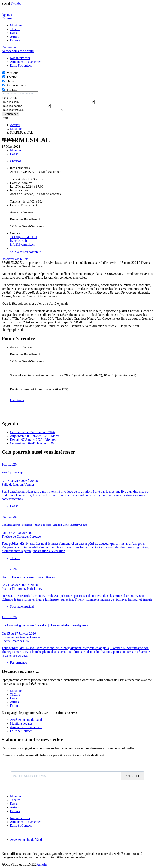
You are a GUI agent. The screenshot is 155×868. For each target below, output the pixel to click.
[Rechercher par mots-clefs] (20, 94)
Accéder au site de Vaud (18, 51)
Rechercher (10, 114)
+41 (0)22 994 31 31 (24, 237)
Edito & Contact (21, 731)
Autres (14, 36)
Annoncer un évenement (26, 727)
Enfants (15, 40)
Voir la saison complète (25, 252)
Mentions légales (21, 723)
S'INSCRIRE (132, 776)
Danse (14, 33)
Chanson (16, 161)
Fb (18, 3)
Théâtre (15, 29)
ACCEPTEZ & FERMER (19, 864)
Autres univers (16, 85)
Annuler (42, 864)
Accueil (15, 125)
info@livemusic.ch (23, 244)
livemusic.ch (18, 241)
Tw (13, 3)
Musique (16, 25)
